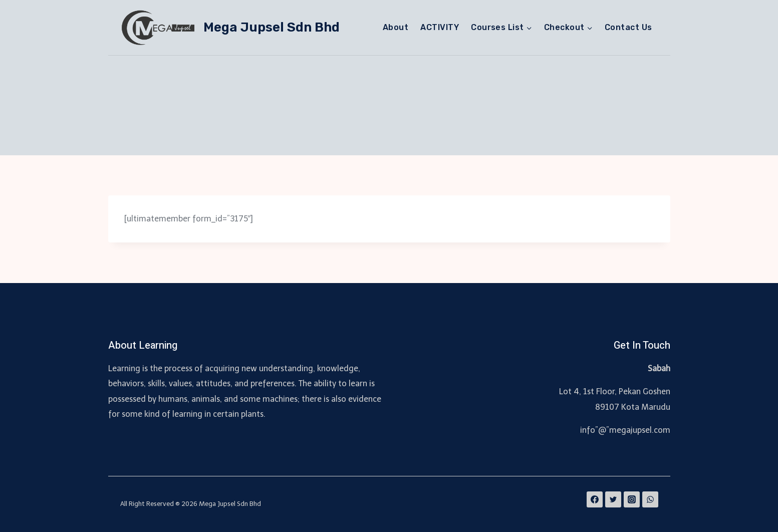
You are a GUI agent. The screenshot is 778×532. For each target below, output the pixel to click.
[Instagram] (632, 499)
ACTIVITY (440, 27)
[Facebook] (595, 499)
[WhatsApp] (650, 499)
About (396, 27)
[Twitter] (613, 499)
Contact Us (628, 27)
